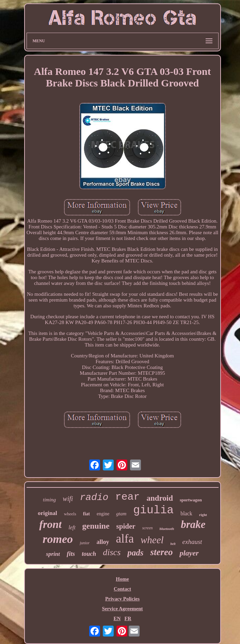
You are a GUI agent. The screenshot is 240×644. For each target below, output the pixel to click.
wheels (70, 514)
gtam (121, 514)
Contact (122, 589)
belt (173, 544)
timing (49, 500)
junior (85, 543)
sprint (53, 554)
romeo (58, 539)
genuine (96, 526)
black (186, 513)
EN (117, 618)
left (72, 527)
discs (112, 552)
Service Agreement (122, 609)
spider (126, 526)
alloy (103, 542)
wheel (152, 540)
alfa (125, 539)
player (189, 553)
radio (94, 497)
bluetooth (167, 529)
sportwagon (191, 500)
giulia (153, 510)
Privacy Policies (122, 599)
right (203, 515)
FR (128, 618)
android (160, 498)
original (47, 513)
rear (127, 497)
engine (103, 514)
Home (122, 579)
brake (193, 524)
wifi (68, 499)
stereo (161, 552)
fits (71, 554)
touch (89, 554)
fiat (86, 514)
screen (148, 528)
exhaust (192, 542)
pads (135, 553)
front (50, 524)
